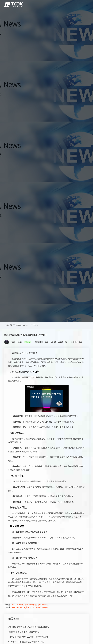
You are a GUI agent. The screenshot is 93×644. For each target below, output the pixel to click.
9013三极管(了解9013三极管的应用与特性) (31, 605)
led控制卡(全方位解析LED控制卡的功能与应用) (28, 637)
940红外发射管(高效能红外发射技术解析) (30, 607)
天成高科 (17, 325)
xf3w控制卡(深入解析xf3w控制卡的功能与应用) (28, 627)
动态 (25, 325)
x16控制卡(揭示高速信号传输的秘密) (24, 632)
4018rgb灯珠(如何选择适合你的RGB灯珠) (26, 642)
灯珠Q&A (33, 325)
